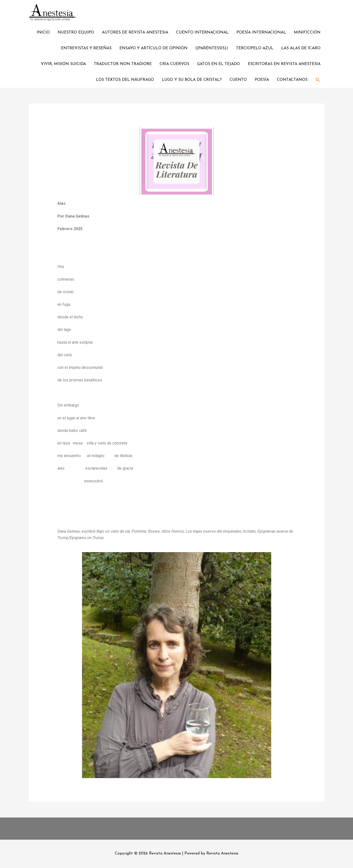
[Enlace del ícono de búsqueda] (318, 80)
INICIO (43, 33)
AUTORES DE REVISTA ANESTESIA (135, 33)
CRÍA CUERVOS (174, 64)
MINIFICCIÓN (307, 33)
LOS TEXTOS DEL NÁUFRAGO (125, 80)
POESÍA (262, 80)
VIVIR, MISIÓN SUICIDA (63, 64)
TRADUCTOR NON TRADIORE (123, 64)
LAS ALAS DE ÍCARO (301, 48)
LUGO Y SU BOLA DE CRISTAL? (192, 80)
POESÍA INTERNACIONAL (261, 33)
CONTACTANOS (292, 80)
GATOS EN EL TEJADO (219, 64)
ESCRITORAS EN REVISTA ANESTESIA (284, 64)
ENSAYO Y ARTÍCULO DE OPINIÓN (153, 48)
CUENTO (238, 80)
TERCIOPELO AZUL (255, 48)
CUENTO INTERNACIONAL (202, 33)
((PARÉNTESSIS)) (212, 48)
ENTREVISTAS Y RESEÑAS (86, 48)
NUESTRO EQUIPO (76, 33)
